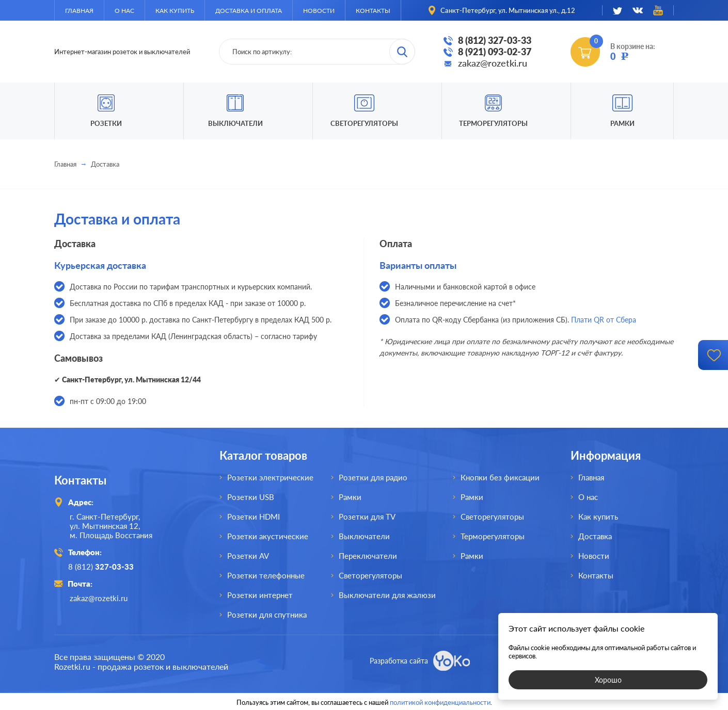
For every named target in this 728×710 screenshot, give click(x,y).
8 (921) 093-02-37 (495, 52)
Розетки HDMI (254, 517)
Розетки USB (251, 497)
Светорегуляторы (364, 123)
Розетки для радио (373, 477)
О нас (124, 11)
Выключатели (364, 536)
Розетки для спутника (267, 615)
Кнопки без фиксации (500, 477)
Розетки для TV (367, 517)
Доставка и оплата (249, 11)
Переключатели (368, 556)
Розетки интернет (260, 595)
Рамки (622, 123)
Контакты (373, 11)
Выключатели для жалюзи (387, 595)
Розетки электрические (270, 477)
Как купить (175, 11)
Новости (319, 11)
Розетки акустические (268, 536)
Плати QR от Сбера (604, 320)
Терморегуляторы (493, 123)
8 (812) (102, 567)
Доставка (595, 536)
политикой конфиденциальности (440, 701)
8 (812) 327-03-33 (495, 40)
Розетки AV (248, 556)
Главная (79, 11)
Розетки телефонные (266, 575)
